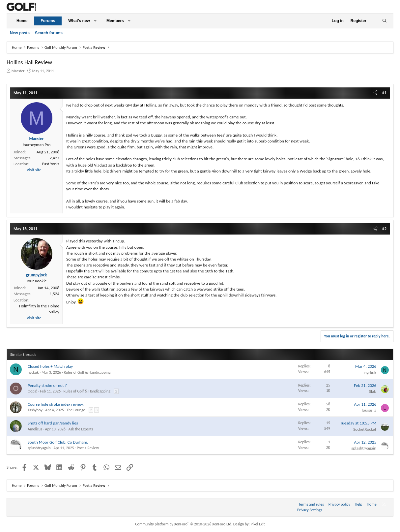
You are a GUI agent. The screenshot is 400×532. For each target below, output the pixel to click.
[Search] (384, 21)
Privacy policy (339, 504)
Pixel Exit (258, 524)
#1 (384, 93)
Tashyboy (35, 410)
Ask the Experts (81, 429)
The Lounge (76, 410)
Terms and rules (311, 504)
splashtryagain (39, 448)
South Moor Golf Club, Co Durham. (58, 442)
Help (359, 504)
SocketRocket (365, 429)
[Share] (375, 93)
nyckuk (33, 372)
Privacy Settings (310, 510)
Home (22, 21)
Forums (48, 21)
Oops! (32, 391)
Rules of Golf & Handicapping (87, 372)
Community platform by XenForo (184, 524)
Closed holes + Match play (50, 366)
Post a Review (88, 448)
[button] (95, 21)
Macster (18, 71)
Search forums (49, 33)
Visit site (34, 170)
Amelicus (35, 429)
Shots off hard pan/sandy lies (53, 423)
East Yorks (51, 164)
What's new (79, 21)
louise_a (369, 410)
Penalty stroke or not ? (47, 385)
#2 (384, 229)
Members (115, 21)
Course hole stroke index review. (56, 404)
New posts (20, 33)
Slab (373, 391)
